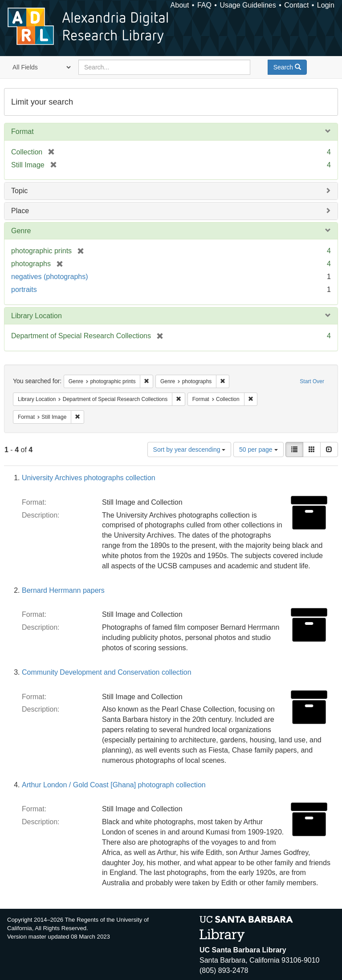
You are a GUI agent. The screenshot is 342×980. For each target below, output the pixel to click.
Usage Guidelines (248, 5)
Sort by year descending (189, 450)
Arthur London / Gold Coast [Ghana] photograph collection (114, 785)
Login (326, 5)
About (180, 5)
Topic (19, 191)
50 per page (259, 450)
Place (20, 211)
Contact (296, 5)
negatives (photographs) (50, 277)
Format (22, 132)
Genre (21, 231)
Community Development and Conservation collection (107, 672)
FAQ (204, 5)
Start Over (312, 381)
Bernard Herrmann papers (63, 590)
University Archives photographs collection (89, 478)
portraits (24, 290)
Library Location (37, 316)
